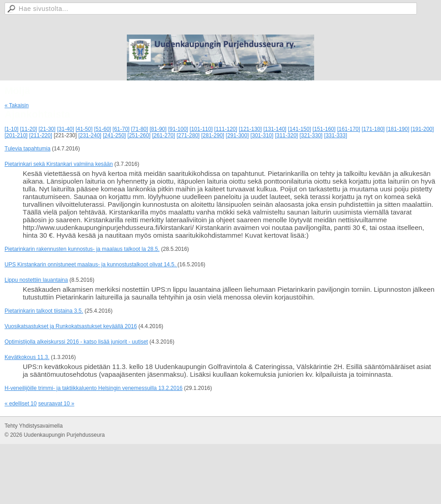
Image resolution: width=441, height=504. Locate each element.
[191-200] (423, 129)
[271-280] (188, 135)
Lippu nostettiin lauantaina (36, 280)
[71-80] (139, 129)
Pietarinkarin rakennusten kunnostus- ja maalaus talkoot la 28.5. (82, 249)
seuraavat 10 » (56, 404)
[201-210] (16, 135)
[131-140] (275, 129)
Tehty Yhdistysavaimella (34, 426)
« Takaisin (17, 105)
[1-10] (12, 129)
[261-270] (163, 135)
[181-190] (398, 129)
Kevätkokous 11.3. (27, 357)
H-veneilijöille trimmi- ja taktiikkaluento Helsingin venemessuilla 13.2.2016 (94, 388)
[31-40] (65, 129)
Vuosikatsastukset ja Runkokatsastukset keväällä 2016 (71, 326)
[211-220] (41, 135)
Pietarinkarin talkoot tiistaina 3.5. (44, 311)
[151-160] (324, 129)
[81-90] (158, 129)
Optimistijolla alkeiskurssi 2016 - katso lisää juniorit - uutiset (76, 342)
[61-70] (121, 129)
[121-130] (250, 129)
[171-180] (373, 129)
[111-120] (226, 129)
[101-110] (201, 129)
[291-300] (238, 135)
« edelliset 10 (21, 404)
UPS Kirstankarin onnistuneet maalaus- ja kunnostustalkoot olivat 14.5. (91, 264)
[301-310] (262, 135)
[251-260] (139, 135)
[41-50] (84, 129)
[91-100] (178, 129)
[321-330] (311, 135)
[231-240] (90, 135)
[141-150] (299, 129)
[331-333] (336, 135)
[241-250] (114, 135)
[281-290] (213, 135)
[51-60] (103, 129)
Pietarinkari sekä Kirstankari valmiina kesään (59, 164)
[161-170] (348, 129)
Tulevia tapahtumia (28, 149)
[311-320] (287, 135)
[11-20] (28, 129)
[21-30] (47, 129)
